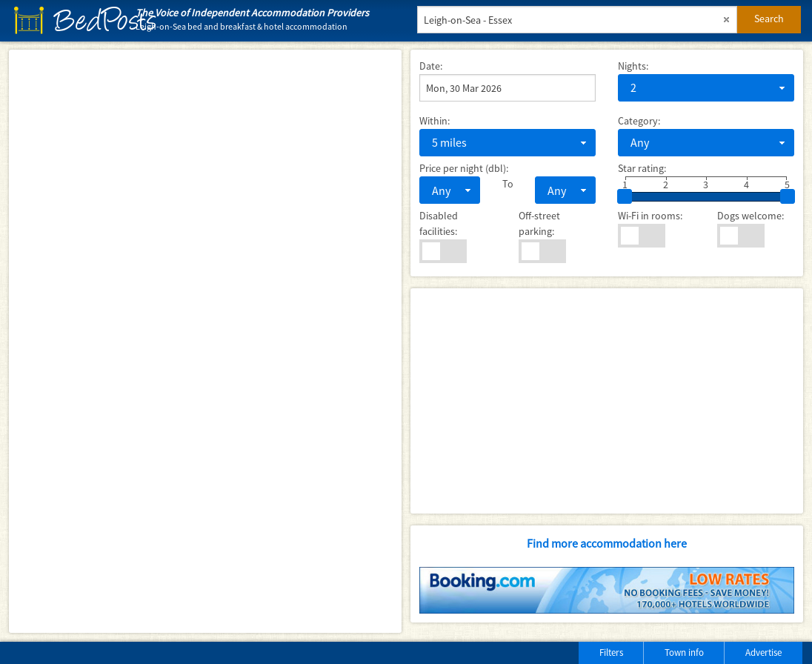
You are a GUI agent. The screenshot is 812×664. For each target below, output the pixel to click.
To (508, 184)
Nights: (633, 66)
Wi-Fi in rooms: (650, 216)
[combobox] (706, 88)
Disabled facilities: (439, 223)
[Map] (205, 341)
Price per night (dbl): (464, 168)
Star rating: (642, 168)
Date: (431, 66)
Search (769, 19)
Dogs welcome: (751, 216)
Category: (639, 121)
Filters (611, 653)
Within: (435, 121)
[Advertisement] (607, 401)
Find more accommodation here (607, 543)
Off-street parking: (539, 223)
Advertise (763, 653)
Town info (684, 653)
